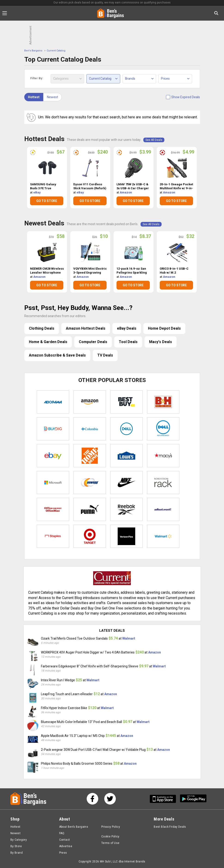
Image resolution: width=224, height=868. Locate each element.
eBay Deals (127, 328)
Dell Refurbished (163, 429)
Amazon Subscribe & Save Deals (57, 355)
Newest (52, 97)
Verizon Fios (126, 536)
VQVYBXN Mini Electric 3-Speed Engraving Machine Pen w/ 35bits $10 (90, 271)
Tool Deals (128, 342)
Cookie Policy (110, 836)
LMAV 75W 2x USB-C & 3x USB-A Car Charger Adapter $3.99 (133, 186)
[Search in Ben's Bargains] (216, 13)
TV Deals (105, 355)
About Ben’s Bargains (74, 827)
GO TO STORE (47, 201)
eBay (37, 192)
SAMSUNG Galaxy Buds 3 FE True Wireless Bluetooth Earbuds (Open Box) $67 (44, 186)
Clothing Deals (42, 328)
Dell (126, 429)
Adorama (53, 402)
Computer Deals (93, 342)
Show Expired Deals (186, 97)
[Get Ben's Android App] (193, 799)
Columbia (90, 429)
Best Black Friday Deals (170, 827)
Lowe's (126, 456)
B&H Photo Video (163, 402)
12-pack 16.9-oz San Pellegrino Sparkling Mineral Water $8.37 (132, 271)
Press (63, 853)
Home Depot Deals (164, 328)
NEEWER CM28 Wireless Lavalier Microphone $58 (47, 271)
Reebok (126, 509)
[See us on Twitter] (110, 799)
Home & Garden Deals (48, 342)
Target (90, 536)
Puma (90, 509)
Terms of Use (110, 843)
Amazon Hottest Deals (86, 328)
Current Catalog (56, 51)
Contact (65, 840)
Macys (163, 456)
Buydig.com (53, 429)
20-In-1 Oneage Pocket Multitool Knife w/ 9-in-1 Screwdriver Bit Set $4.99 (176, 186)
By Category (19, 840)
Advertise (66, 846)
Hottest (34, 97)
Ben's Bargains (33, 51)
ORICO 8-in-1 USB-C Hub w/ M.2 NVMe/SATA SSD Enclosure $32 (174, 271)
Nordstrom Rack (163, 483)
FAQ (62, 833)
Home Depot (90, 456)
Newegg (90, 483)
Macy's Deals (161, 342)
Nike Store (126, 483)
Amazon (126, 192)
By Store (16, 846)
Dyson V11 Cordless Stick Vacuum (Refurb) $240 (90, 186)
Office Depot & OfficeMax (53, 509)
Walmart (163, 536)
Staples (53, 536)
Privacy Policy (111, 827)
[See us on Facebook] (92, 799)
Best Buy (126, 402)
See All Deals (154, 140)
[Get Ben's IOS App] (165, 799)
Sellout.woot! (163, 509)
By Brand (17, 853)
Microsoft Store (53, 483)
